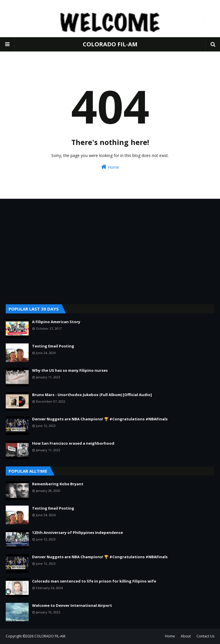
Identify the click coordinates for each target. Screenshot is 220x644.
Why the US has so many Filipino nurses (70, 370)
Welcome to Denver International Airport (72, 605)
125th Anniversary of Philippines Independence (77, 532)
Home (110, 167)
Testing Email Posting (53, 346)
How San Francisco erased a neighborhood (73, 443)
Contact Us (205, 636)
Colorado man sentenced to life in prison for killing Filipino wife (94, 581)
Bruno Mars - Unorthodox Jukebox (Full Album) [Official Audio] (92, 395)
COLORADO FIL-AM (110, 44)
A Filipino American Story (56, 322)
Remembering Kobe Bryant (58, 484)
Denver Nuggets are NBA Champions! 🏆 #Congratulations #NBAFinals (100, 419)
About (186, 636)
